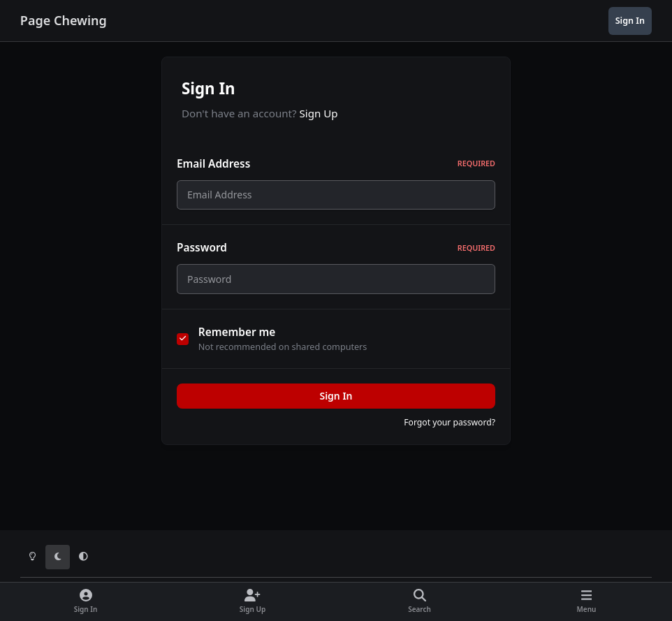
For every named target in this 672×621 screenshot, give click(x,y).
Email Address (336, 164)
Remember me (237, 340)
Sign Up (319, 113)
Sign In (336, 404)
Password (336, 252)
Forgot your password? (450, 431)
